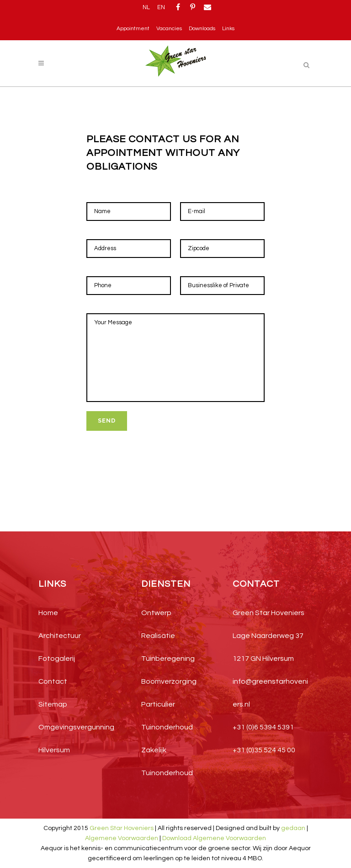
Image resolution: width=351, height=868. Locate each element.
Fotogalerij (57, 659)
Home (48, 613)
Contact (53, 681)
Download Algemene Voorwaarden (214, 838)
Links (228, 29)
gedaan (293, 828)
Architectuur (60, 636)
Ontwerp (156, 613)
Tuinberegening (168, 659)
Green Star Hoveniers (122, 828)
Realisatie (158, 636)
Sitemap (53, 704)
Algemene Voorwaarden (122, 838)
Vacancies (169, 29)
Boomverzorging (169, 681)
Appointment (133, 29)
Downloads (202, 29)
